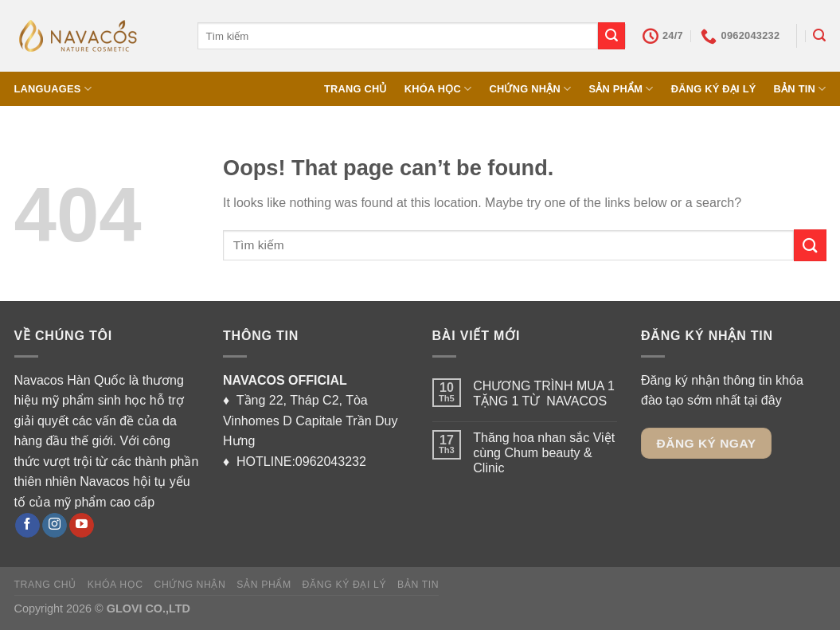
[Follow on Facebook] (27, 526)
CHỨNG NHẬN (530, 89)
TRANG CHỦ (356, 89)
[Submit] (611, 36)
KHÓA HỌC (438, 89)
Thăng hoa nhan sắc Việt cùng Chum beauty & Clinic (544, 453)
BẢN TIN (800, 89)
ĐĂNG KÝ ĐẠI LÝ (714, 89)
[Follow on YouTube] (82, 526)
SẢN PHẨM (621, 89)
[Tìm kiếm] (819, 35)
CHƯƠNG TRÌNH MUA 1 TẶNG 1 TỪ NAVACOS (544, 393)
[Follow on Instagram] (55, 526)
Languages (53, 89)
